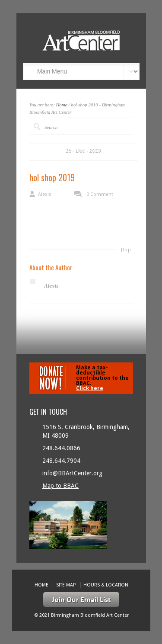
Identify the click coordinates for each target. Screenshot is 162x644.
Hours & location (106, 585)
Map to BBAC (60, 486)
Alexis (45, 194)
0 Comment (100, 194)
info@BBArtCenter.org (72, 473)
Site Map (66, 585)
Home (61, 105)
